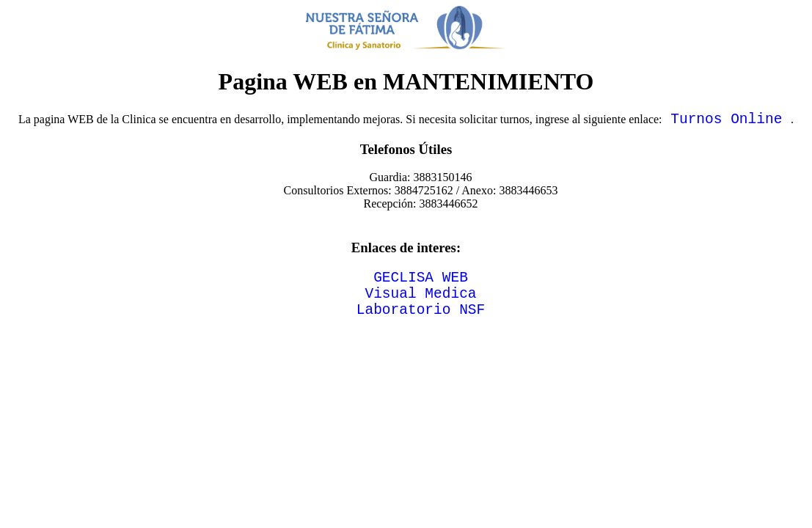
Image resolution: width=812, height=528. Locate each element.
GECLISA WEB (421, 283)
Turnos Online (727, 121)
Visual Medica (420, 303)
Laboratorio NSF (421, 323)
